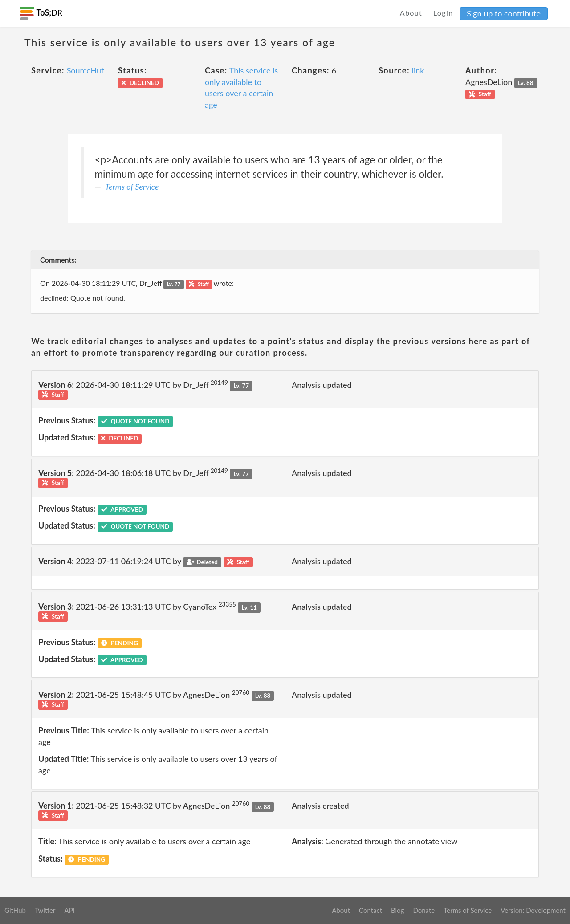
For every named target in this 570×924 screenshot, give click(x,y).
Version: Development (533, 910)
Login (443, 13)
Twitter (45, 910)
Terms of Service (132, 187)
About (411, 13)
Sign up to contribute (504, 13)
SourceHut (85, 70)
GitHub (15, 910)
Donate (424, 910)
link (418, 70)
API (69, 910)
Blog (397, 910)
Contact (370, 910)
